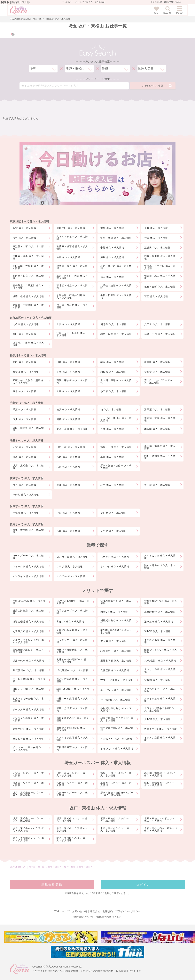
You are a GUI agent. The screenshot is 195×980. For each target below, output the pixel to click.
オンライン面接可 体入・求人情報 (28, 719)
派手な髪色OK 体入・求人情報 (117, 729)
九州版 (26, 2)
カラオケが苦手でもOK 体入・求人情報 (159, 710)
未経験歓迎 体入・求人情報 (160, 612)
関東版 (5, 2)
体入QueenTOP (18, 867)
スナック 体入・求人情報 (115, 557)
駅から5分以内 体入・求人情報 (73, 690)
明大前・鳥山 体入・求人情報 (160, 277)
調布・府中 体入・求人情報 (116, 334)
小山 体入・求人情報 (68, 513)
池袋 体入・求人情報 (112, 228)
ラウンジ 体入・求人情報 (115, 567)
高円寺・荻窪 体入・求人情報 (28, 277)
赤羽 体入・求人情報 (68, 257)
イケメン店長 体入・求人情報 (160, 739)
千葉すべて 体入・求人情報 (27, 403)
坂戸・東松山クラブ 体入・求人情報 (72, 829)
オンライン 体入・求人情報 (28, 576)
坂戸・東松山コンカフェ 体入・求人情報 (72, 820)
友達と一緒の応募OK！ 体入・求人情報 (72, 661)
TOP (57, 911)
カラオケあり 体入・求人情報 (160, 700)
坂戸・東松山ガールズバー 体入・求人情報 (28, 794)
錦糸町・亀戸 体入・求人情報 (72, 267)
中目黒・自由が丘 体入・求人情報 (160, 267)
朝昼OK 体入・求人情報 (114, 612)
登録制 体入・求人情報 (157, 680)
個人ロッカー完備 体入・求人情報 (28, 700)
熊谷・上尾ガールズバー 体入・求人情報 (116, 774)
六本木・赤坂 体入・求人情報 (72, 238)
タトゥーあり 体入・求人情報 (160, 670)
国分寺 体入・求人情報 (113, 324)
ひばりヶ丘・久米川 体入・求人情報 (72, 334)
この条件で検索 (157, 86)
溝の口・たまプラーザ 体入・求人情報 (159, 382)
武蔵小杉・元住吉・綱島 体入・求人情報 (28, 382)
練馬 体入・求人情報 (112, 257)
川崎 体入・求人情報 (68, 362)
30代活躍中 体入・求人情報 (160, 661)
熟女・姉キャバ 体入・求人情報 (160, 567)
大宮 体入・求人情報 (24, 447)
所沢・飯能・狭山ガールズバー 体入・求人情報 (117, 794)
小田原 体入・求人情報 (113, 391)
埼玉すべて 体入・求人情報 (27, 441)
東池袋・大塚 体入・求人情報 (28, 248)
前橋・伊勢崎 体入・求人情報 (28, 531)
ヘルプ (66, 911)
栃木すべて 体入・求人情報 (27, 506)
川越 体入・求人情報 (24, 457)
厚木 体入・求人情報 (24, 391)
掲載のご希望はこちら (109, 917)
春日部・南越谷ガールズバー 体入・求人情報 (161, 774)
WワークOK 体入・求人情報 (117, 680)
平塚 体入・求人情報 (68, 372)
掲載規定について (84, 917)
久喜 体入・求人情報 (68, 467)
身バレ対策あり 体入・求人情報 (72, 680)
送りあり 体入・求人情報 (159, 622)
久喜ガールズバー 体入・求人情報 (72, 794)
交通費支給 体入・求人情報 (28, 631)
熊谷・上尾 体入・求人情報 (116, 447)
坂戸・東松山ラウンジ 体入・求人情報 (115, 829)
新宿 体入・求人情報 (24, 228)
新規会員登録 (52, 885)
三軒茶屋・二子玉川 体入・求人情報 (28, 287)
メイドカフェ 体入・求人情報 (160, 557)
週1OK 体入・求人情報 (157, 631)
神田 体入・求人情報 (156, 238)
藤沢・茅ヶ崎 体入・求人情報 (72, 382)
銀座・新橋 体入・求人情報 (116, 238)
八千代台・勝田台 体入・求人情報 (116, 419)
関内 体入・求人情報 (24, 362)
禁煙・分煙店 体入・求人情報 (72, 710)
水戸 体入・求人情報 (24, 485)
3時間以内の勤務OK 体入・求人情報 (116, 631)
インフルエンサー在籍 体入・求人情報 (27, 749)
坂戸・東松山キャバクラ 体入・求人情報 (28, 829)
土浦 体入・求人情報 (68, 485)
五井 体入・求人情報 (112, 429)
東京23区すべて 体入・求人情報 (29, 221)
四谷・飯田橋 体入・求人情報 (160, 257)
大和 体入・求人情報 (68, 391)
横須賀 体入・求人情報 (157, 372)
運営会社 (95, 911)
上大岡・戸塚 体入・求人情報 (116, 382)
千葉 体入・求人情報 (24, 410)
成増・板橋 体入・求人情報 (28, 296)
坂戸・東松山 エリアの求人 (78, 867)
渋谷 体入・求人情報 (24, 238)
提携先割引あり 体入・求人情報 (160, 690)
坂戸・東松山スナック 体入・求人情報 (115, 820)
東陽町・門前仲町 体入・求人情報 (28, 306)
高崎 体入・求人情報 (68, 531)
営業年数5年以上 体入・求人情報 (161, 602)
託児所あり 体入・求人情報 (116, 651)
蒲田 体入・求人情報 (112, 277)
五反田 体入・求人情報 (157, 248)
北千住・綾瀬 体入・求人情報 (116, 287)
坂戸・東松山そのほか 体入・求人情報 (71, 839)
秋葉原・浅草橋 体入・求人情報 (72, 248)
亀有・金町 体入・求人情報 (160, 287)
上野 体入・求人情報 (156, 228)
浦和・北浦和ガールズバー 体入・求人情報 (160, 784)
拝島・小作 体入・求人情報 (160, 334)
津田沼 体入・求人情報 (157, 410)
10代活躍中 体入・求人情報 (72, 670)
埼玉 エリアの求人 (52, 867)
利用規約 (108, 911)
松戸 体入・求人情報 (68, 410)
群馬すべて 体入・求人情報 (27, 524)
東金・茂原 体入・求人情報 (72, 429)
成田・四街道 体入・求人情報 (28, 429)
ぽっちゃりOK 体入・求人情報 (29, 680)
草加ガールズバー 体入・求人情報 (116, 784)
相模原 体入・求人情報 (113, 372)
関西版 (16, 2)
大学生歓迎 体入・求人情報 (28, 729)
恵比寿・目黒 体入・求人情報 (28, 257)
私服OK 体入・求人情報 (70, 622)
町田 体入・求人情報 (24, 334)
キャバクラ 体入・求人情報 (28, 567)
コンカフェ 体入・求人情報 (72, 557)
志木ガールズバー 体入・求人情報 (72, 784)
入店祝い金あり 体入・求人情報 (72, 631)
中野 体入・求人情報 (112, 248)
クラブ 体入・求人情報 (70, 567)
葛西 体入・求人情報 (156, 296)
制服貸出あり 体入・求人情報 (116, 622)
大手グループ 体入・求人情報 (72, 612)
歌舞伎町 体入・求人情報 (71, 228)
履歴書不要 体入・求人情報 (116, 661)
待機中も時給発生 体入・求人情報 (72, 651)
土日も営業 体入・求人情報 (28, 739)
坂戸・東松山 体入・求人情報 (28, 467)
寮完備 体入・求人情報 (113, 641)
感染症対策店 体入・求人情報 (28, 612)
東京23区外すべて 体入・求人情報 (31, 318)
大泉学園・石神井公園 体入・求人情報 (71, 296)
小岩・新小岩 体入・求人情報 (116, 267)
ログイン (143, 885)
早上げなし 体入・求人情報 (116, 690)
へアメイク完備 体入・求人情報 (72, 739)
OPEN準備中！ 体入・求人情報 (116, 602)
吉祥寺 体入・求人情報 (26, 324)
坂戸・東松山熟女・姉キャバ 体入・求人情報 (161, 829)
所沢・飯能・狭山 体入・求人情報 (116, 467)
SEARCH (168, 10)
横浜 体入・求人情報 (112, 362)
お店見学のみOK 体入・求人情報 (73, 719)
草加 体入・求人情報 (112, 457)
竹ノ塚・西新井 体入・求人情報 (72, 306)
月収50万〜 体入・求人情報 (116, 739)
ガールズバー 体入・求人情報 (28, 557)
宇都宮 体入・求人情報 (26, 513)
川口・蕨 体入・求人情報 (71, 447)
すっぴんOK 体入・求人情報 (117, 749)
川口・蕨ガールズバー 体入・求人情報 (71, 774)
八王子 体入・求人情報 (157, 324)
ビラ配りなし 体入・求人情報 (72, 641)
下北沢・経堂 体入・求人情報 (72, 287)
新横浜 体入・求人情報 (26, 372)
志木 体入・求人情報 (68, 457)
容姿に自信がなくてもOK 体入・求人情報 (117, 719)
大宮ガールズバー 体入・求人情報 (28, 774)
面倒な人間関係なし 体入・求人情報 (72, 729)
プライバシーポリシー (128, 911)
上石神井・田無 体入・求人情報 (28, 344)
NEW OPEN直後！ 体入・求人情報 (73, 602)
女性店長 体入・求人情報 (115, 670)
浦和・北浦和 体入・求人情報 (160, 457)
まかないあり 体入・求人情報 (160, 641)
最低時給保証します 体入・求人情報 (28, 651)
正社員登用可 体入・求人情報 (72, 749)
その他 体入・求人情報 (26, 495)
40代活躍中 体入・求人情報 (29, 670)
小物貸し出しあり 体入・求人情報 (116, 710)
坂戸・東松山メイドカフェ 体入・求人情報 (160, 820)
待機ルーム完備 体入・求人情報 (72, 700)
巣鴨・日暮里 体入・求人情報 (116, 296)
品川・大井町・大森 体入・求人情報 (72, 277)
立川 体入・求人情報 (68, 324)
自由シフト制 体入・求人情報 (28, 690)
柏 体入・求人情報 (111, 410)
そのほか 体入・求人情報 (71, 576)
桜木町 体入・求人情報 (157, 362)
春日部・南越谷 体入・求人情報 (160, 447)
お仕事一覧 (34, 867)
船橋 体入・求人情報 (68, 419)
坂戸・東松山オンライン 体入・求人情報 (28, 839)
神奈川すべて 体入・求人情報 (28, 355)
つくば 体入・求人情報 (157, 485)
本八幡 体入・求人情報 (157, 429)
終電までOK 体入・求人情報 (161, 729)
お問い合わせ (80, 911)
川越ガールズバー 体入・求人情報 (28, 784)
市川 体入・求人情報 (24, 419)
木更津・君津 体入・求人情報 (160, 419)
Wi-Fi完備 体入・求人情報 (115, 700)
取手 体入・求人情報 (112, 485)
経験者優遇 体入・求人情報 (28, 622)
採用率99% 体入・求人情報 (28, 661)
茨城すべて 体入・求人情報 (27, 478)
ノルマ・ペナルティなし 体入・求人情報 (28, 641)
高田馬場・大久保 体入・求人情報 (28, 267)
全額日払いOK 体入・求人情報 (29, 602)
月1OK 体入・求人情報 (157, 719)
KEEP (156, 10)
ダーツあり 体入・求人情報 (28, 710)
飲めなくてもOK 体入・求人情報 (161, 651)
